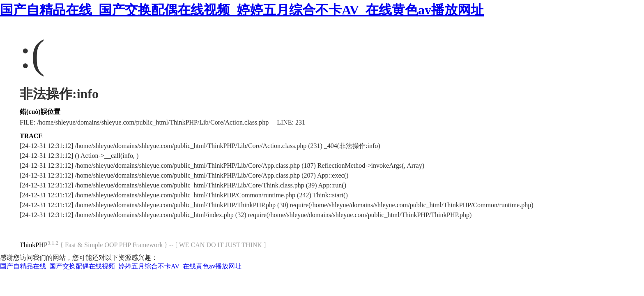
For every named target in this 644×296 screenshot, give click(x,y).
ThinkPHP (34, 245)
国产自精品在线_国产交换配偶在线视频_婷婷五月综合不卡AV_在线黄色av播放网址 (242, 10)
